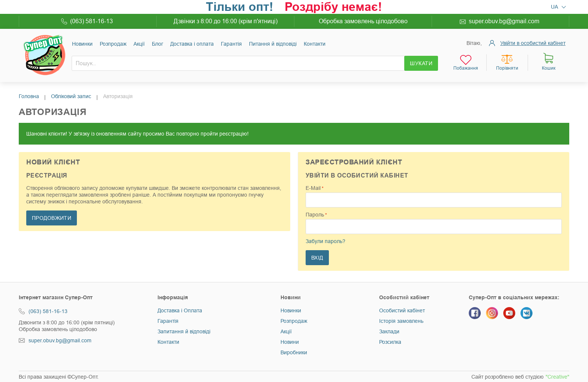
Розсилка (390, 342)
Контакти (315, 44)
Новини (290, 342)
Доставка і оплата (192, 44)
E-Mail (313, 188)
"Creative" (557, 377)
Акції (139, 44)
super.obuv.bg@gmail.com (504, 21)
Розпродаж (113, 44)
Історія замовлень (401, 321)
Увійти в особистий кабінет (533, 43)
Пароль (315, 215)
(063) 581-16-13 (91, 21)
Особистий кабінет (402, 310)
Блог (157, 44)
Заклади (389, 331)
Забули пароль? (325, 241)
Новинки (82, 44)
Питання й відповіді (273, 44)
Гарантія (231, 44)
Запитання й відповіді (184, 331)
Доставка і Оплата (180, 310)
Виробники (294, 352)
